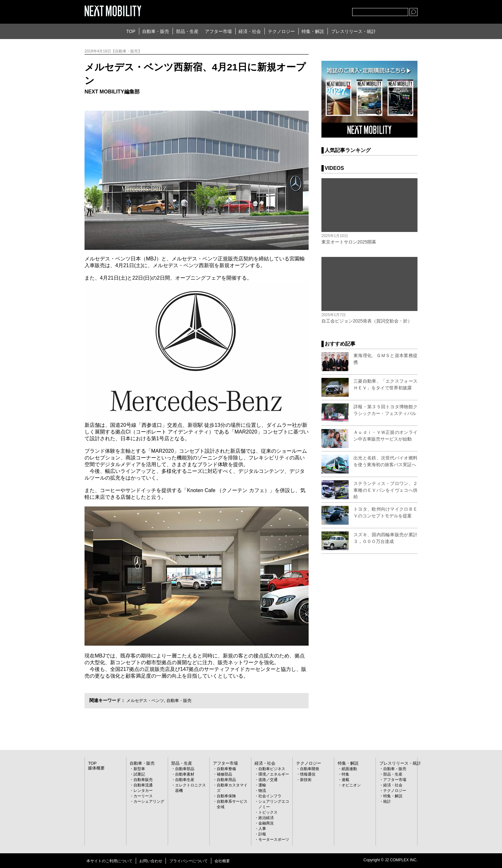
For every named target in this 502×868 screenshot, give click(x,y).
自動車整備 (226, 769)
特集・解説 (313, 31)
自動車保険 (226, 796)
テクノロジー (281, 31)
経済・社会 (250, 31)
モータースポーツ (274, 840)
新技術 (306, 780)
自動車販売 (143, 780)
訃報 (262, 834)
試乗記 (139, 774)
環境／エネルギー (274, 774)
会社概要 (222, 861)
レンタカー (143, 791)
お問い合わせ (151, 861)
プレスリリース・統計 (353, 31)
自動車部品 (185, 769)
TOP (131, 31)
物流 (262, 791)
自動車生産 (185, 780)
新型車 (139, 769)
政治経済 (266, 818)
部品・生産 (187, 31)
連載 (345, 780)
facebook (326, 11)
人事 (262, 829)
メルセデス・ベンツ (147, 700)
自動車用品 (226, 780)
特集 (345, 774)
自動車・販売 (156, 31)
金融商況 (266, 823)
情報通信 (308, 774)
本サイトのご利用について (109, 861)
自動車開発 (310, 769)
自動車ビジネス (272, 769)
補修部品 (224, 774)
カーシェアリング (149, 801)
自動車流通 (143, 785)
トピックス (268, 812)
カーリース (143, 796)
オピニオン (351, 785)
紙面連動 (349, 769)
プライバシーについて (189, 861)
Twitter (312, 11)
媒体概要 (96, 768)
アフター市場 (218, 31)
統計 (387, 801)
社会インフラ (270, 796)
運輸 (262, 785)
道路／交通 (268, 780)
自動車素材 (185, 774)
